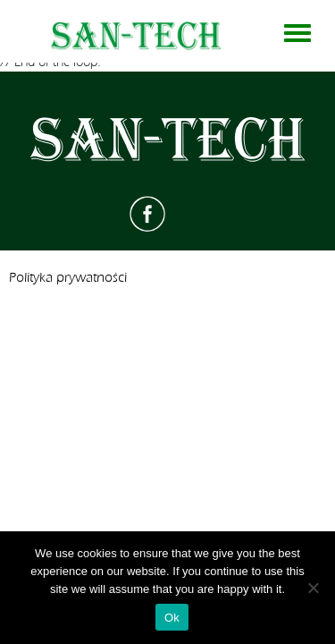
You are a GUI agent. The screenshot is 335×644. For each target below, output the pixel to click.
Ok (172, 618)
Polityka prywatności (68, 278)
